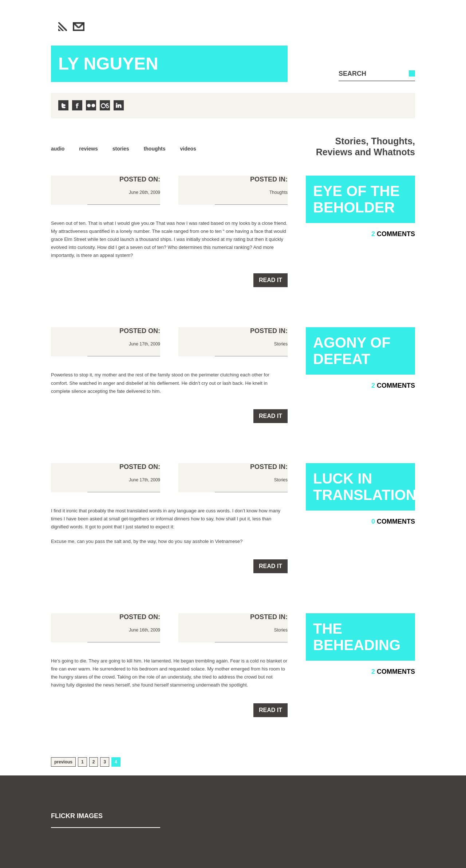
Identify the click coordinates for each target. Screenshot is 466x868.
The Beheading (357, 637)
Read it (270, 280)
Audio (58, 149)
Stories (121, 149)
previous (63, 762)
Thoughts (155, 149)
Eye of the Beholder (356, 199)
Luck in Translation (364, 487)
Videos (188, 149)
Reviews (88, 149)
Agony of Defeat (352, 351)
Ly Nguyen (108, 64)
